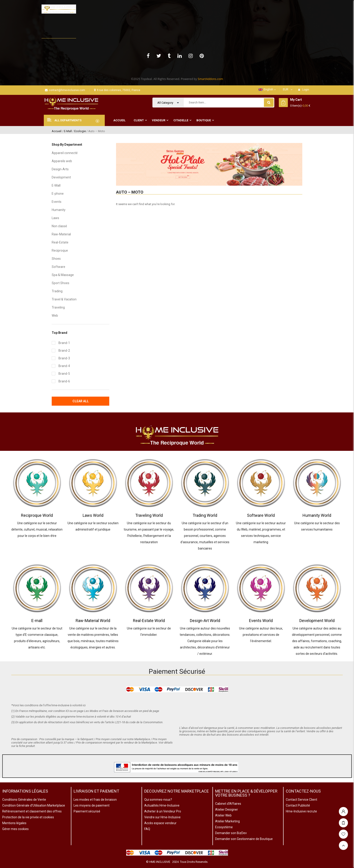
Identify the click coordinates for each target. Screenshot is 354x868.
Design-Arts (60, 169)
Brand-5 (64, 374)
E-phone (58, 194)
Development (61, 177)
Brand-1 (64, 343)
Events (57, 202)
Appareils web (62, 161)
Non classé (59, 226)
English (266, 89)
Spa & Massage (63, 275)
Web (55, 316)
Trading (57, 291)
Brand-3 (64, 358)
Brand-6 (64, 381)
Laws (55, 218)
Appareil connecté (65, 153)
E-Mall (68, 131)
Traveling (58, 307)
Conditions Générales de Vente (24, 800)
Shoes (56, 259)
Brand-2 (64, 351)
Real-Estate (60, 242)
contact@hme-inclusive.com (65, 90)
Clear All (81, 401)
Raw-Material (61, 234)
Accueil (57, 131)
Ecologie (80, 131)
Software (58, 267)
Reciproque (60, 250)
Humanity (59, 210)
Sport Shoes (61, 283)
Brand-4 (64, 366)
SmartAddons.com (210, 79)
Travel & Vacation (64, 299)
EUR (286, 89)
